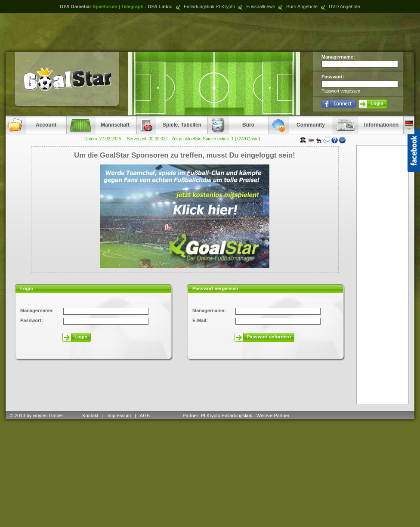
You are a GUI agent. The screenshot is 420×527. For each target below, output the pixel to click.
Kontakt (90, 415)
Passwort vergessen (341, 91)
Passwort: (333, 77)
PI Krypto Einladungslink (227, 415)
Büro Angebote (297, 6)
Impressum (119, 415)
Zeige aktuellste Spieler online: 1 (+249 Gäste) (216, 139)
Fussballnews (256, 6)
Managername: (338, 57)
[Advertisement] (210, 32)
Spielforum (105, 6)
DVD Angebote (340, 6)
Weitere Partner (273, 415)
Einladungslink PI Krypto (204, 6)
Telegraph (133, 6)
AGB (145, 415)
